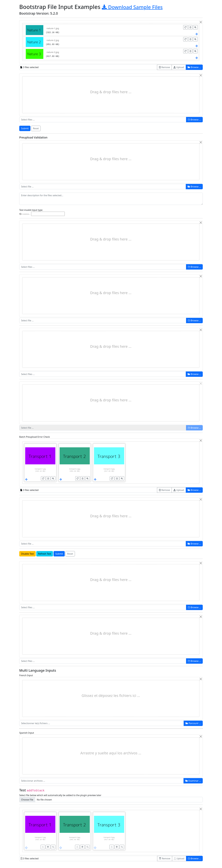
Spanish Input (27, 733)
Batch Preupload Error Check (35, 437)
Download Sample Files (132, 7)
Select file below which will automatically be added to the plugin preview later (60, 795)
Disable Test (27, 554)
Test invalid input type (31, 210)
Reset (36, 128)
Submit (25, 128)
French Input (26, 675)
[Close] (201, 22)
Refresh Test (45, 554)
